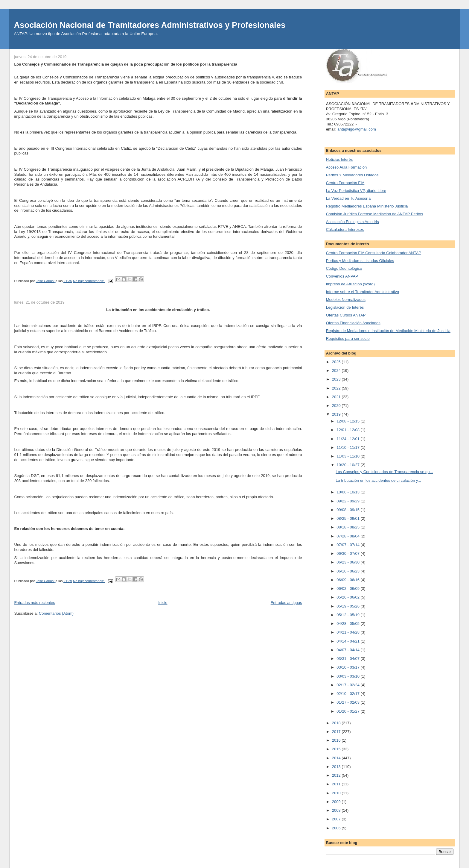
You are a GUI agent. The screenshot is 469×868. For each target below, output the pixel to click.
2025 (337, 362)
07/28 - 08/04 (348, 536)
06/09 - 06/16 (348, 580)
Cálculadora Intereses (345, 230)
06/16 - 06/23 (348, 571)
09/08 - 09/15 (348, 510)
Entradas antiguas (286, 603)
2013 (337, 767)
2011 (337, 784)
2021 (337, 397)
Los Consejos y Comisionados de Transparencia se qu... (384, 472)
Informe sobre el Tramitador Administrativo (363, 292)
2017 (337, 732)
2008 (337, 810)
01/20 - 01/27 (348, 711)
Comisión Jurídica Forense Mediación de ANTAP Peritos (375, 214)
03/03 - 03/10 (348, 676)
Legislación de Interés (345, 307)
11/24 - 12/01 (348, 439)
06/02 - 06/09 (348, 588)
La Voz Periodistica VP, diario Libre (356, 191)
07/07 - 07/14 (348, 545)
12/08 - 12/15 (348, 421)
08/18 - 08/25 (348, 527)
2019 (337, 414)
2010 (337, 793)
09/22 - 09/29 (348, 501)
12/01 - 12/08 (348, 430)
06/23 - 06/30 (348, 562)
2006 (337, 828)
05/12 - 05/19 (348, 615)
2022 (337, 388)
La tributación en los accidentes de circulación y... (378, 480)
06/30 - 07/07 (348, 553)
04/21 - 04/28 (348, 632)
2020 (337, 406)
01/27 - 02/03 (348, 702)
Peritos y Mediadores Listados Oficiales (360, 261)
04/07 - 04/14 (348, 650)
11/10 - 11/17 (348, 447)
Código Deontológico (344, 268)
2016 (337, 740)
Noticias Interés (339, 159)
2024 (337, 371)
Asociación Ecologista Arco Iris (352, 222)
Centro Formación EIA (345, 183)
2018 (337, 723)
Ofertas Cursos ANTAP (346, 315)
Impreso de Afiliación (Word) (350, 284)
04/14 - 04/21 (348, 641)
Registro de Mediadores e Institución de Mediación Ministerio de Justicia (388, 331)
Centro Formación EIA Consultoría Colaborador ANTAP (374, 253)
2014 (337, 758)
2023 (337, 379)
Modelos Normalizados (346, 300)
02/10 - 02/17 (348, 694)
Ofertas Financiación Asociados (353, 323)
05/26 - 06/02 (348, 597)
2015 (337, 749)
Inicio (163, 603)
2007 (337, 819)
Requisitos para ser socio (348, 338)
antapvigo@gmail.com (357, 129)
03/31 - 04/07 (348, 659)
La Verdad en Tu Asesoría (348, 198)
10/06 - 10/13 (348, 492)
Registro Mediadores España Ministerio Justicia (367, 206)
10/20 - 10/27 (348, 465)
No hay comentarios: (89, 281)
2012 (337, 775)
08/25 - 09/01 (348, 518)
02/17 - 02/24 (348, 685)
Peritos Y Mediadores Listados (352, 175)
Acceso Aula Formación (347, 167)
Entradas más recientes (35, 603)
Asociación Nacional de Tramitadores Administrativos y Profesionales (150, 25)
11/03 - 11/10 (348, 456)
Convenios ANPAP (342, 276)
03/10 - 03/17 (348, 667)
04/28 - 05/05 (348, 624)
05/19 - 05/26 (348, 606)
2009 (337, 802)
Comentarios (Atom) (56, 613)
